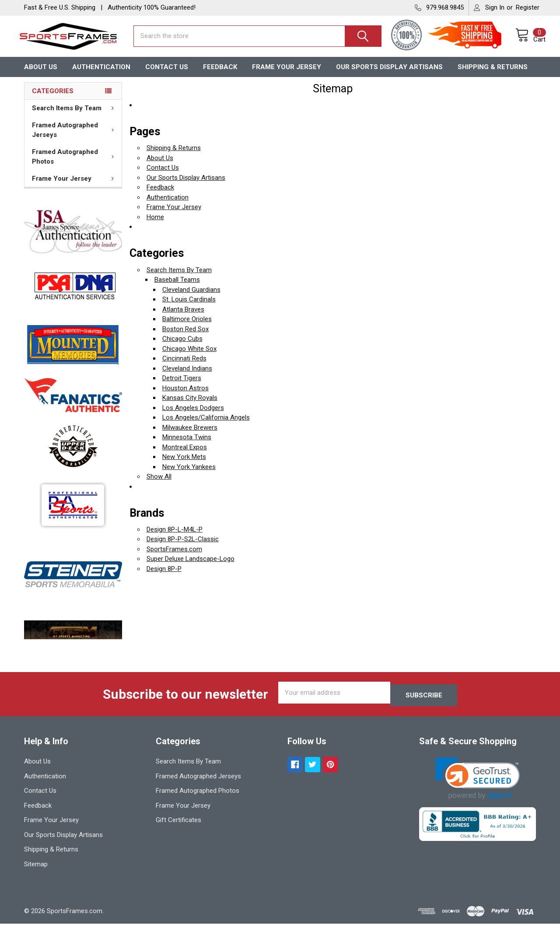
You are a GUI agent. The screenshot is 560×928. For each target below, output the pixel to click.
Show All (159, 484)
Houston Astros (185, 396)
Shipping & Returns (493, 74)
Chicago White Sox (189, 356)
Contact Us (167, 74)
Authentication (101, 74)
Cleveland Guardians (191, 297)
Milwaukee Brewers (190, 435)
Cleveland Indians (187, 376)
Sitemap (36, 869)
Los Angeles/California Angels (206, 425)
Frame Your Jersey (287, 74)
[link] (478, 783)
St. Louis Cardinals (189, 307)
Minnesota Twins (187, 445)
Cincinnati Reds (184, 366)
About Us (41, 74)
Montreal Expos (185, 455)
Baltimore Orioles (187, 326)
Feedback (220, 74)
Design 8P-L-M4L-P (175, 537)
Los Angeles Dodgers (193, 415)
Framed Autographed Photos (75, 164)
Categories (53, 98)
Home (155, 224)
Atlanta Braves (183, 317)
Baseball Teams (177, 287)
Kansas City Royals (190, 405)
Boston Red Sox (185, 336)
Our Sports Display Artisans (389, 74)
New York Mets (184, 464)
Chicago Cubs (182, 346)
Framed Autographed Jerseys (75, 138)
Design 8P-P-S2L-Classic (183, 546)
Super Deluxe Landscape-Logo (191, 566)
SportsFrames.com (174, 557)
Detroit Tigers (182, 385)
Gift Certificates (178, 825)
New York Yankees (189, 474)
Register (528, 7)
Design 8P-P (164, 576)
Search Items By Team (75, 116)
